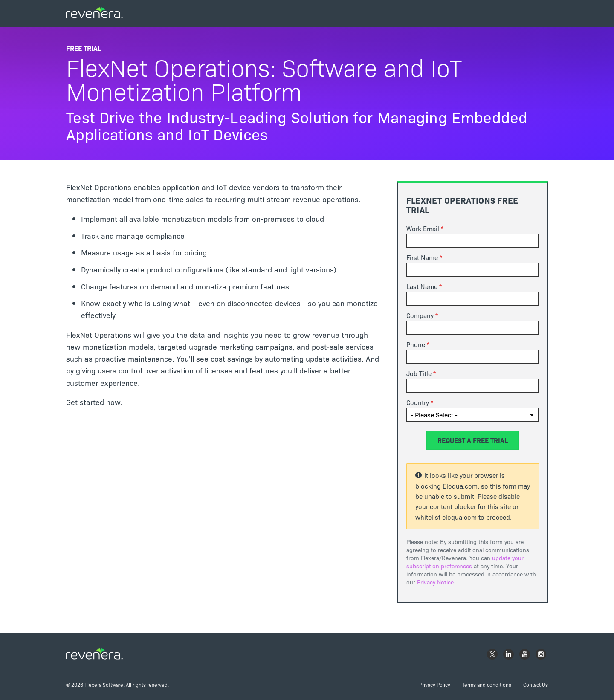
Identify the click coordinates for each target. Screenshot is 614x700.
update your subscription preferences (465, 562)
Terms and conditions (487, 684)
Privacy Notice (435, 582)
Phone (416, 344)
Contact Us (536, 684)
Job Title (419, 373)
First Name (422, 257)
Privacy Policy (435, 684)
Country (418, 402)
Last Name (422, 286)
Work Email (423, 229)
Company (420, 315)
